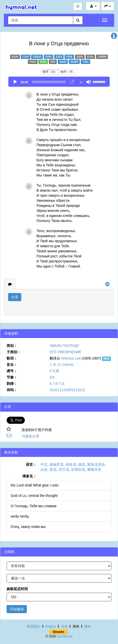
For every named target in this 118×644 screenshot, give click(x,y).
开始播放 (17, 609)
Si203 (63, 62)
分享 (15, 297)
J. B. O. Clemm (62, 365)
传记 (106, 359)
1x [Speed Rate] (81, 82)
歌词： (12, 358)
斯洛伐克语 (96, 464)
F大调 (54, 371)
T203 (85, 62)
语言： (31, 464)
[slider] (49, 82)
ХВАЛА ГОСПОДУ (64, 346)
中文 (44, 464)
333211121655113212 (67, 390)
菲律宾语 (78, 470)
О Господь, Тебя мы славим (34, 506)
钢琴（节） (68, 72)
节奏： (12, 377)
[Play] (15, 82)
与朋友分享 (30, 436)
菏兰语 (64, 470)
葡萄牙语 (94, 470)
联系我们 (34, 627)
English (51, 627)
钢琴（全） (50, 72)
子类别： (14, 352)
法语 (44, 470)
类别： (12, 346)
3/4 (52, 377)
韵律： (12, 384)
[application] (59, 82)
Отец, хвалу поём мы (28, 527)
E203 (59, 57)
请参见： (29, 476)
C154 (25, 57)
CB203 (37, 57)
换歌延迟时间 (17, 589)
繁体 (88, 627)
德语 (82, 464)
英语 (53, 470)
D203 (48, 57)
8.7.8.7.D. (57, 384)
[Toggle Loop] (72, 82)
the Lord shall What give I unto (35, 485)
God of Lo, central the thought (34, 496)
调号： (12, 371)
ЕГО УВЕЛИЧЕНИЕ (66, 352)
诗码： (12, 390)
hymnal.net (65, 636)
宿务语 (71, 464)
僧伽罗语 (56, 464)
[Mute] (89, 82)
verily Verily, (20, 516)
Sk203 (74, 62)
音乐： (12, 365)
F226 (69, 57)
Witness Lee (71, 358)
